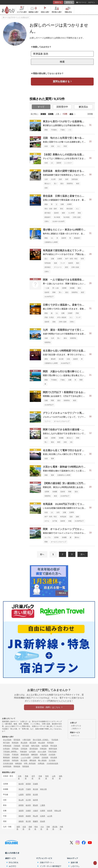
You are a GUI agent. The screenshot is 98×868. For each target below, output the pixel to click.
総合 (71, 114)
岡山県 (35, 816)
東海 (46, 359)
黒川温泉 (24, 760)
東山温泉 (24, 743)
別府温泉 (75, 179)
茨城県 (35, 784)
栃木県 (21, 784)
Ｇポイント (75, 736)
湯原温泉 (6, 760)
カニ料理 (71, 213)
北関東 (64, 288)
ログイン (92, 2)
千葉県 (28, 789)
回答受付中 (62, 107)
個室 (63, 213)
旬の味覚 (66, 217)
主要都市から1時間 (51, 363)
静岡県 (21, 805)
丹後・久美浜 (49, 317)
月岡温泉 (15, 749)
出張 (68, 359)
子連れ (63, 130)
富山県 (21, 800)
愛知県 (53, 359)
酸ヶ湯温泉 (42, 760)
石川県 (28, 800)
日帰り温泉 (77, 217)
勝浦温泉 (6, 757)
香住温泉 (70, 209)
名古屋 (61, 359)
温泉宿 (59, 163)
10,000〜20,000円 (58, 221)
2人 (52, 163)
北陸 (52, 146)
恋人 (46, 259)
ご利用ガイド (76, 729)
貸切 (66, 267)
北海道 (20, 777)
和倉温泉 (23, 752)
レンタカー (68, 163)
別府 (60, 179)
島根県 (28, 816)
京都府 (70, 313)
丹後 (77, 313)
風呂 (78, 263)
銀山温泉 (42, 743)
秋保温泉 (15, 743)
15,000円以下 (79, 521)
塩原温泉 (45, 746)
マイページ (81, 2)
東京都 (35, 789)
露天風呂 (48, 213)
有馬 (82, 259)
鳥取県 (21, 816)
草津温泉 (50, 743)
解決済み (83, 107)
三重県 (43, 805)
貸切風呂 (48, 267)
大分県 (53, 179)
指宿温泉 (26, 766)
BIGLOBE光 (14, 862)
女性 (58, 512)
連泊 (79, 288)
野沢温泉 (54, 746)
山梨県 (21, 795)
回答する (58, 2)
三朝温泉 (36, 757)
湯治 (62, 184)
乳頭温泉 (55, 740)
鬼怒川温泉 (35, 746)
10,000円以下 (49, 297)
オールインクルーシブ (62, 421)
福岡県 (18, 828)
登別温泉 (17, 740)
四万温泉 (26, 746)
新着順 (43, 114)
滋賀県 (21, 811)
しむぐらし (75, 866)
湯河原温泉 (34, 749)
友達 (46, 146)
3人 (52, 238)
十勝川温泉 (26, 740)
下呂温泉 (6, 754)
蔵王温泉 (33, 743)
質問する (69, 2)
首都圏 (72, 288)
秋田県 (47, 777)
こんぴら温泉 (26, 757)
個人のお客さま (12, 853)
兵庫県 (69, 204)
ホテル (47, 521)
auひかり (13, 866)
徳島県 (21, 821)
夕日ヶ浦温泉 (62, 317)
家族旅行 (48, 217)
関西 (81, 380)
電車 (52, 459)
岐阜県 (28, 805)
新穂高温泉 (25, 754)
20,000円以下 (65, 363)
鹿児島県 (55, 828)
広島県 (43, 816)
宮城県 (40, 777)
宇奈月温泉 (52, 752)
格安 (78, 184)
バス (70, 130)
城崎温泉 (34, 754)
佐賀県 (24, 828)
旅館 (77, 517)
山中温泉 (32, 752)
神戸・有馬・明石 (71, 259)
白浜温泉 (52, 754)
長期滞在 (70, 184)
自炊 (46, 188)
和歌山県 (58, 811)
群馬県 (28, 784)
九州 (46, 179)
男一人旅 (56, 288)
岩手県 (33, 777)
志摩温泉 (41, 763)
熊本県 (36, 828)
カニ (59, 146)
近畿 (62, 204)
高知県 (43, 821)
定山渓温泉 (7, 740)
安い (56, 184)
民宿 (65, 146)
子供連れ (54, 130)
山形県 (54, 777)
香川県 (28, 821)
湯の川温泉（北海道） (41, 740)
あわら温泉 (42, 752)
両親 (46, 475)
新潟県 (35, 795)
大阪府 (35, 811)
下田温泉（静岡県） (11, 752)
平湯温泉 (15, 754)
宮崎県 (48, 828)
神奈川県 (43, 789)
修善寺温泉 (53, 749)
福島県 (61, 777)
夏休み (77, 537)
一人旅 (47, 288)
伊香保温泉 (7, 746)
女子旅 (55, 521)
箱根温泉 (19, 763)
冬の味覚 (57, 217)
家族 (46, 130)
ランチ (63, 263)
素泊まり (48, 184)
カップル (48, 537)
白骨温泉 (6, 749)
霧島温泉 (33, 760)
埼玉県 (21, 789)
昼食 (79, 213)
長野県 (28, 795)
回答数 (51, 114)
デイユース (58, 267)
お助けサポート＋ (47, 862)
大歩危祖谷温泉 (52, 763)
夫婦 (46, 338)
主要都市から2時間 (51, 242)
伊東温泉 (43, 749)
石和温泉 (24, 749)
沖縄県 (61, 828)
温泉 (56, 263)
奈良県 (50, 811)
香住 (62, 209)
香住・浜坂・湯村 (51, 209)
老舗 (70, 521)
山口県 (50, 816)
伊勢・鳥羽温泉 (30, 763)
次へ (83, 554)
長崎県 (30, 828)
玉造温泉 (45, 757)
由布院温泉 (7, 766)
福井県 (35, 800)
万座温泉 (17, 746)
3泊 (71, 442)
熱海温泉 (17, 766)
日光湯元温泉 (8, 763)
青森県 (27, 777)
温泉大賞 (74, 862)
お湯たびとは (76, 726)
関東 (54, 292)
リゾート (48, 421)
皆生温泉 (54, 757)
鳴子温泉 (6, 743)
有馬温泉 (48, 263)
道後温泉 (15, 757)
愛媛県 (35, 821)
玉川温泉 (52, 760)
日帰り (47, 221)
